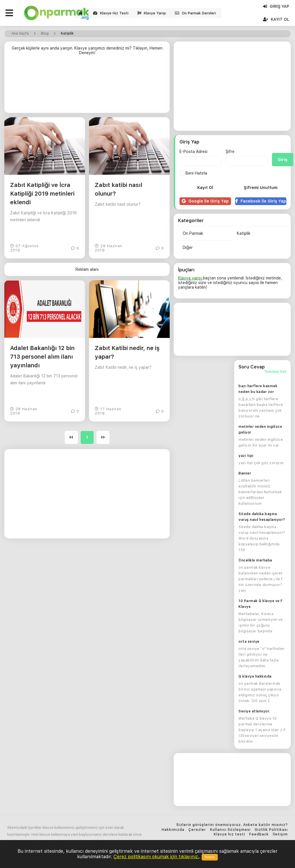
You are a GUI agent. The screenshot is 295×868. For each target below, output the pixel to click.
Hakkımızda (173, 830)
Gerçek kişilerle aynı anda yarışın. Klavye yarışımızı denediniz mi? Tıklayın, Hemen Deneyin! (87, 50)
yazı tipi (246, 456)
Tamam (210, 857)
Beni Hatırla (193, 173)
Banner (245, 473)
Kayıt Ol (276, 19)
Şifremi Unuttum (261, 188)
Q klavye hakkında (255, 676)
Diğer (188, 247)
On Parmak (193, 233)
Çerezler (197, 830)
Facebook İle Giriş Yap (261, 201)
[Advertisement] (87, 86)
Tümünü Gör (275, 372)
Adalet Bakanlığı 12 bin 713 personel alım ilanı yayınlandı (42, 357)
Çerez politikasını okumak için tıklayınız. (156, 857)
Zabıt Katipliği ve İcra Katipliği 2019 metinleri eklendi (42, 194)
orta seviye (249, 642)
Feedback (259, 834)
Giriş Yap (276, 6)
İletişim (280, 834)
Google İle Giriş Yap (205, 201)
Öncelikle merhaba (255, 560)
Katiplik (244, 233)
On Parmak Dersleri (195, 13)
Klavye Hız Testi (111, 13)
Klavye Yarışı (152, 13)
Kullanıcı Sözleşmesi (230, 830)
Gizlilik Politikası (271, 830)
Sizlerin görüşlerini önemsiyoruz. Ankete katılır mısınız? (232, 825)
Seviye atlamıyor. (254, 711)
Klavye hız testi (229, 834)
